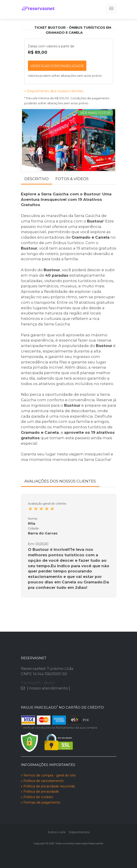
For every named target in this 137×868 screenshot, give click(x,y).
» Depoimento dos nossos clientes (54, 91)
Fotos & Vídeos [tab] (72, 179)
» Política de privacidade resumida (48, 786)
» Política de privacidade (40, 791)
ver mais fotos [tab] (95, 113)
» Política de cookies (37, 797)
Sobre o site (57, 832)
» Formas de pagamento (41, 802)
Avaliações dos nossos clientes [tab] (60, 481)
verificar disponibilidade (57, 66)
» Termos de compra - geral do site (48, 775)
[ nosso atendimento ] (49, 688)
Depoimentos (79, 832)
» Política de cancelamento (42, 781)
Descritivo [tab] (36, 179)
